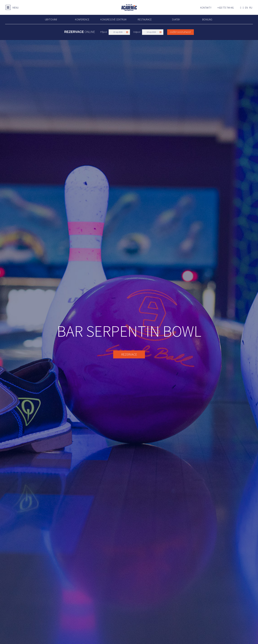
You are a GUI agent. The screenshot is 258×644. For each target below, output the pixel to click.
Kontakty (206, 8)
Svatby (176, 19)
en (246, 8)
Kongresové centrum (113, 19)
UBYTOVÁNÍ (51, 19)
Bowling (207, 19)
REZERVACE (129, 354)
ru (251, 8)
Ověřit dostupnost (181, 32)
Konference (82, 19)
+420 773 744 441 (226, 8)
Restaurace (145, 19)
